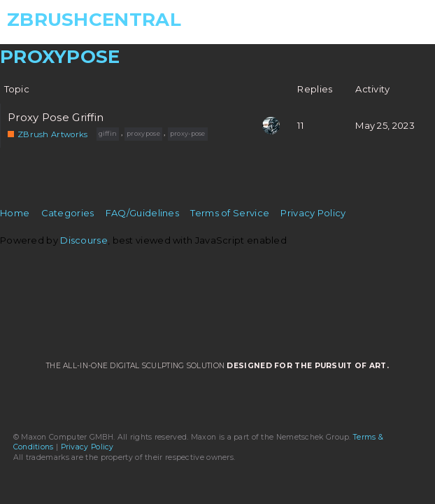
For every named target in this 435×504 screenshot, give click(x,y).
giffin (108, 133)
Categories (68, 213)
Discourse (84, 240)
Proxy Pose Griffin (56, 118)
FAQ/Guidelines (142, 213)
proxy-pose (188, 133)
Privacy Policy (313, 213)
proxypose (143, 133)
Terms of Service (230, 213)
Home (15, 213)
